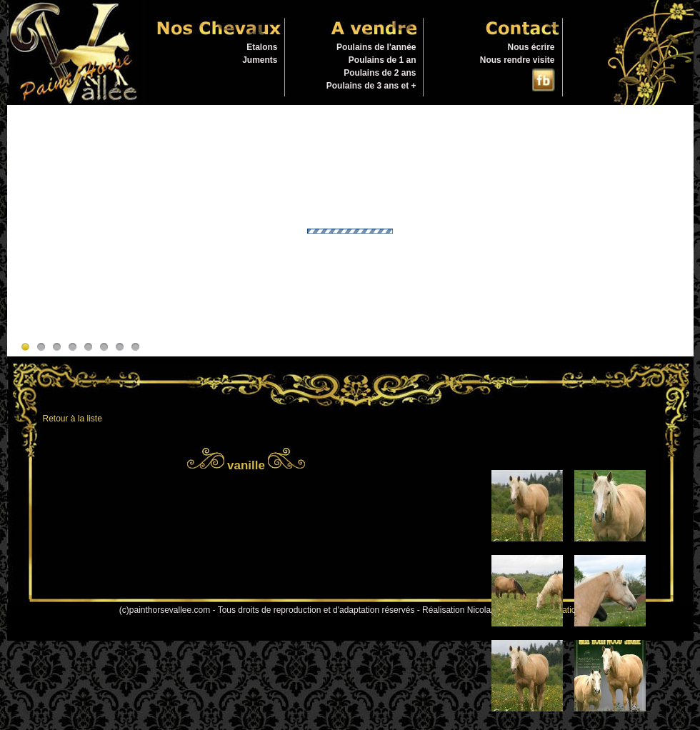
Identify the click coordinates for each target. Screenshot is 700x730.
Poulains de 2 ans (380, 73)
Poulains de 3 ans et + (371, 86)
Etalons (262, 47)
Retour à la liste (72, 419)
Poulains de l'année (376, 47)
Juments (260, 60)
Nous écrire (531, 47)
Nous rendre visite (517, 60)
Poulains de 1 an (382, 60)
